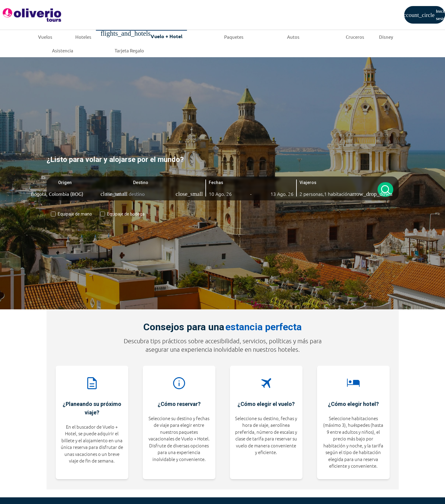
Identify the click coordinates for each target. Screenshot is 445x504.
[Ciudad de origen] (66, 194)
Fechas (216, 183)
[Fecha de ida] (223, 194)
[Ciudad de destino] (141, 194)
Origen (64, 183)
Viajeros (307, 183)
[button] (223, 194)
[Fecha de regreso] (279, 194)
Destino (140, 183)
